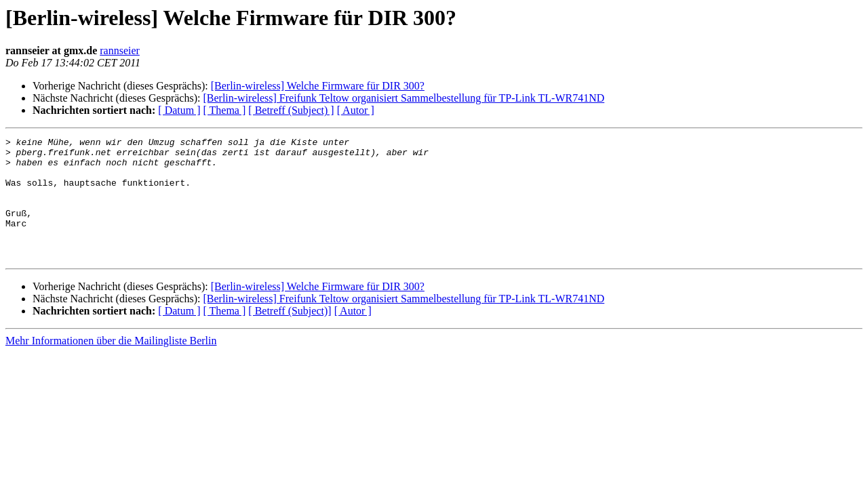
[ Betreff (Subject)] (290, 335)
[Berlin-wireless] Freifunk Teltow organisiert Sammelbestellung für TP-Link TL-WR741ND (403, 98)
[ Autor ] (356, 110)
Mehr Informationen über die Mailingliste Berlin (111, 365)
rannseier (120, 50)
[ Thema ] (225, 110)
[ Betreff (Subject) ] (291, 110)
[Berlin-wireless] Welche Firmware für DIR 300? (318, 86)
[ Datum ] (179, 110)
